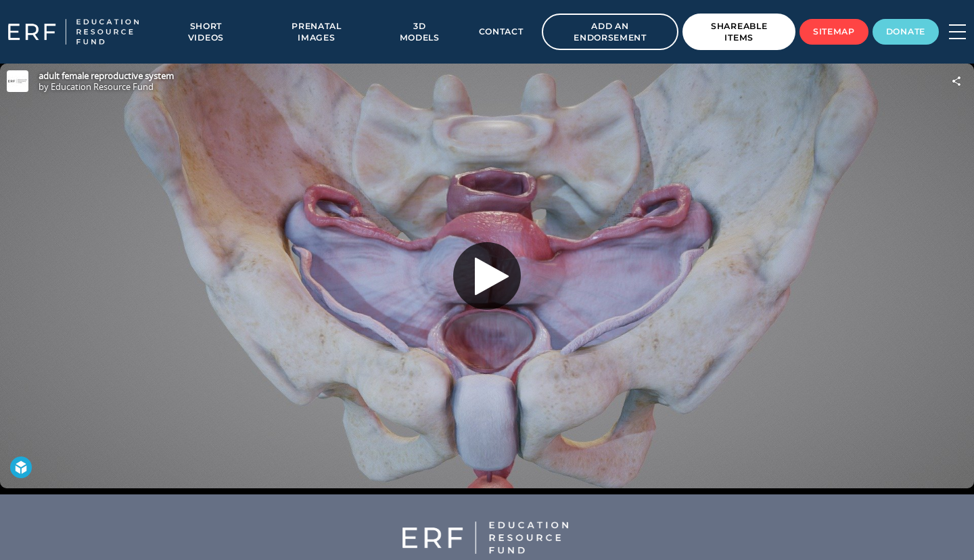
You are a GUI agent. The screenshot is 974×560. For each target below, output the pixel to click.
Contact (501, 31)
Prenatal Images (317, 32)
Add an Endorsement (610, 32)
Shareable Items (739, 32)
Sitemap (834, 31)
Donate (906, 31)
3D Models (420, 32)
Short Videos (206, 32)
